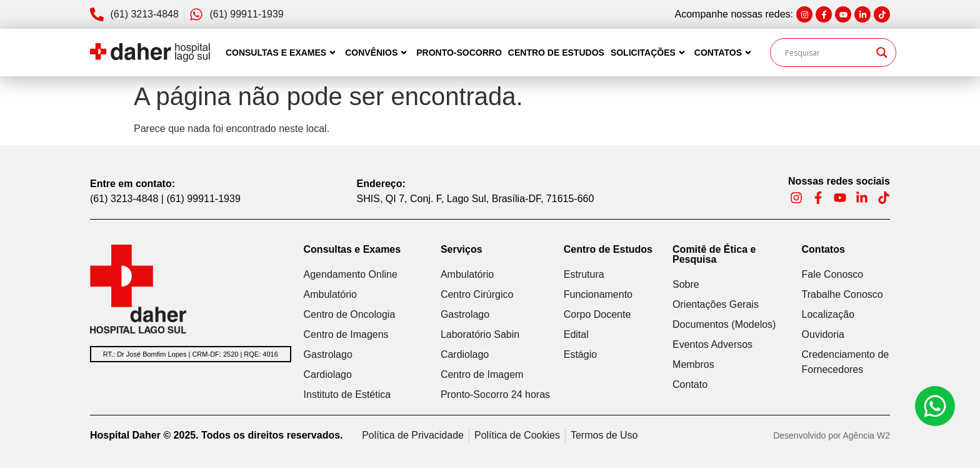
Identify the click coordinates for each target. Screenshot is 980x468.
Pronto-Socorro (459, 53)
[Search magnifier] (882, 53)
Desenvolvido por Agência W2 (832, 435)
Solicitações (649, 53)
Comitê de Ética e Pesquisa (714, 254)
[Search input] (827, 53)
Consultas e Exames (282, 53)
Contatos (724, 53)
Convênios (377, 53)
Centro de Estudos (556, 53)
